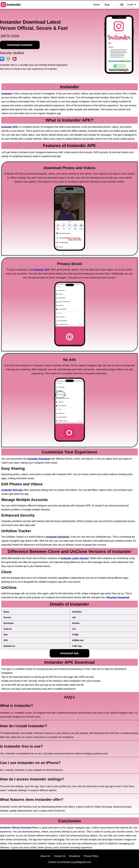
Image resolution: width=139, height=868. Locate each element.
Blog (107, 5)
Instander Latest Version (74, 558)
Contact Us (60, 856)
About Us (45, 856)
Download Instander (20, 45)
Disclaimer (75, 856)
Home (97, 5)
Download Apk (69, 653)
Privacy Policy (91, 856)
